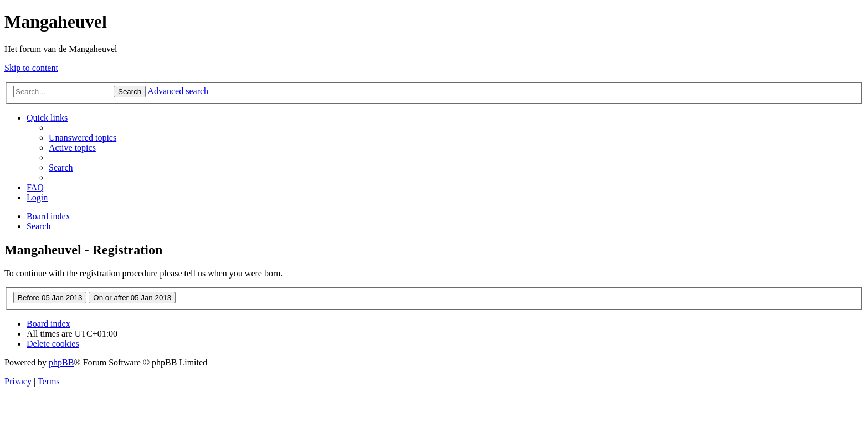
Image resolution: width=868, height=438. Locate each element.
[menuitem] (83, 138)
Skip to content (31, 68)
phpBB (61, 362)
